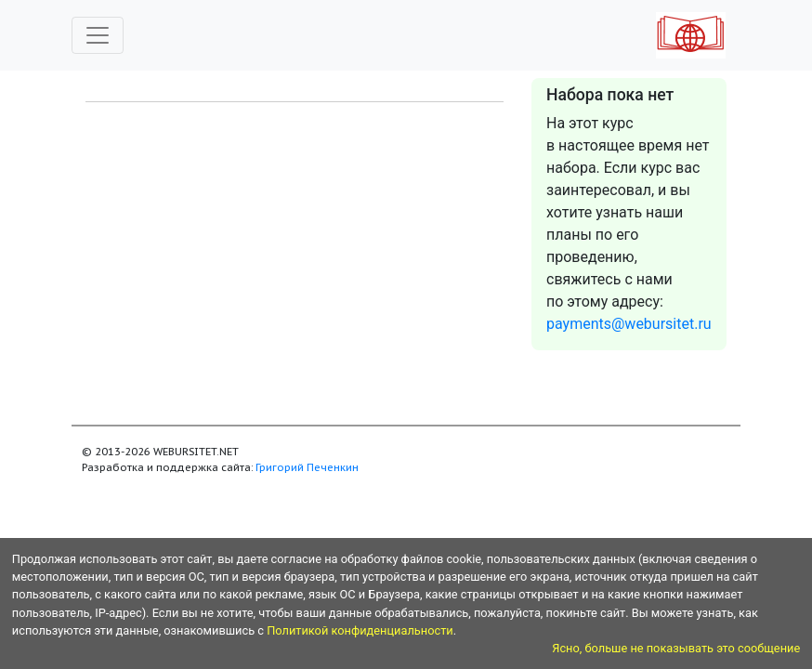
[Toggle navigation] (98, 35)
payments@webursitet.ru (629, 324)
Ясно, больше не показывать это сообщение (676, 648)
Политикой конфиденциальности (360, 630)
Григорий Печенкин (307, 467)
